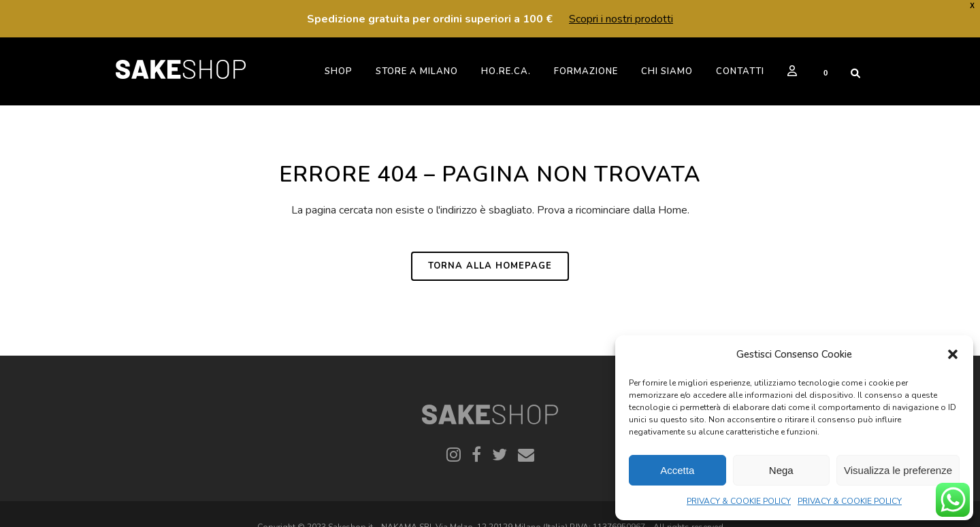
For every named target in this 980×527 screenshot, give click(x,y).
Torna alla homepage (490, 266)
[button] (953, 354)
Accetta (677, 470)
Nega (781, 470)
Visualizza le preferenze (898, 470)
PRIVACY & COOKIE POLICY (739, 501)
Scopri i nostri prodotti (621, 19)
